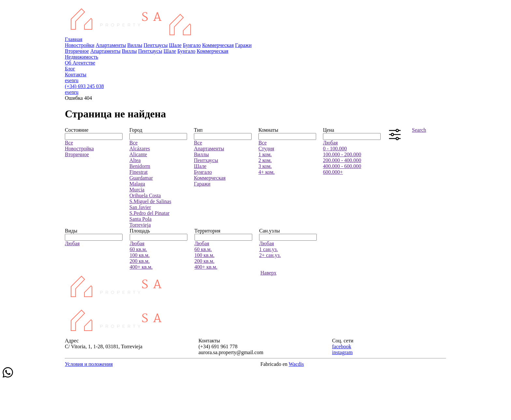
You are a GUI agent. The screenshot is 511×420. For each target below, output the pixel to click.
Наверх (268, 273)
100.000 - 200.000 (342, 154)
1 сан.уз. (268, 249)
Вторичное (77, 51)
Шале (175, 45)
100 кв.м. (140, 255)
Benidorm (140, 166)
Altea (135, 160)
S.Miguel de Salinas (150, 201)
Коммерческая (218, 45)
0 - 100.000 (335, 149)
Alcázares (140, 149)
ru (76, 80)
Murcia (137, 190)
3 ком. (265, 166)
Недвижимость (81, 57)
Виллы (135, 45)
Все (69, 143)
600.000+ (333, 172)
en (72, 80)
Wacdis (296, 364)
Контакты (76, 75)
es (67, 80)
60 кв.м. (138, 249)
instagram (342, 352)
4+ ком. (267, 172)
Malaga (137, 184)
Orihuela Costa (145, 195)
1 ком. (265, 154)
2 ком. (265, 160)
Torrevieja (140, 225)
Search (419, 130)
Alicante (138, 154)
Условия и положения (89, 364)
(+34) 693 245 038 (84, 86)
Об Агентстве (80, 63)
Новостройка (79, 149)
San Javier (140, 207)
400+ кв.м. (141, 267)
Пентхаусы (155, 45)
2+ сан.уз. (270, 255)
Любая (330, 143)
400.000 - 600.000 (342, 166)
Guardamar (141, 178)
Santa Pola (140, 219)
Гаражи (243, 45)
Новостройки (80, 45)
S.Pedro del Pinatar (149, 213)
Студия (266, 149)
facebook (342, 346)
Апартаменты (111, 45)
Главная (74, 39)
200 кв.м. (140, 261)
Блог (70, 69)
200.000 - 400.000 (342, 160)
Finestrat (139, 172)
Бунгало (192, 45)
